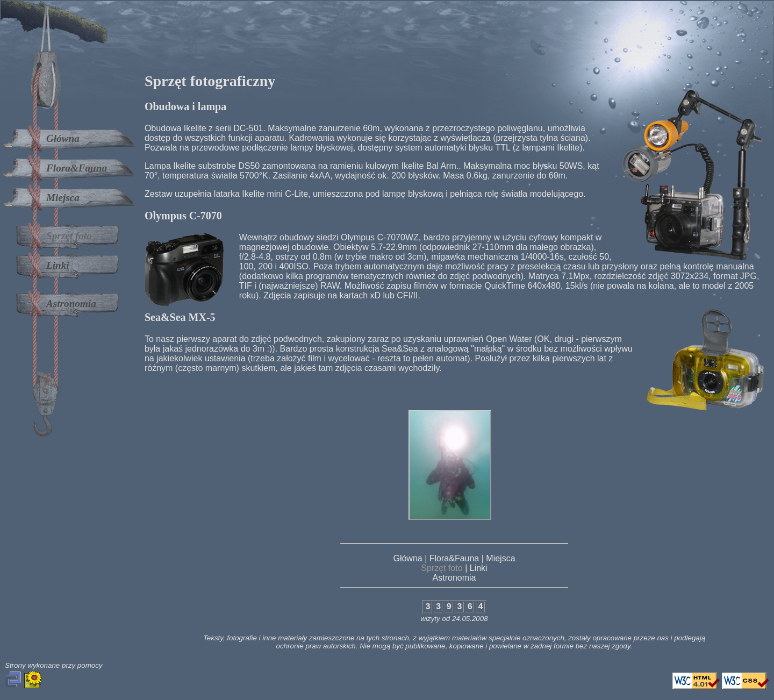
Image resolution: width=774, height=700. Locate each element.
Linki (58, 265)
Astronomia (71, 303)
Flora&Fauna (77, 168)
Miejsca (63, 198)
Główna (63, 138)
